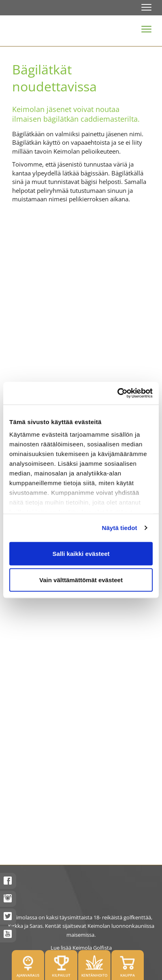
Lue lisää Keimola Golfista (81, 948)
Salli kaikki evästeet (81, 553)
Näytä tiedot (120, 528)
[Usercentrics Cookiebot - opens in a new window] (117, 393)
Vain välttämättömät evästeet (81, 580)
